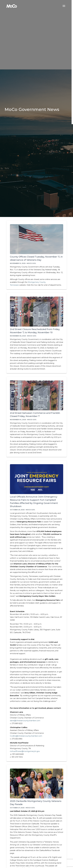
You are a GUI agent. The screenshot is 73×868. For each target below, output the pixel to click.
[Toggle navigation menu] (64, 6)
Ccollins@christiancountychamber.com (26, 736)
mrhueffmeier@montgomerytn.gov (25, 751)
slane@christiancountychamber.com (25, 721)
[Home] (12, 6)
